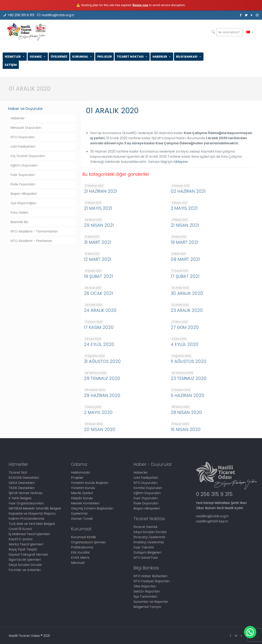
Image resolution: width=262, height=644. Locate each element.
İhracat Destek (146, 527)
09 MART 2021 (185, 259)
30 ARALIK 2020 (187, 293)
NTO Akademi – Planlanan (31, 241)
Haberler (18, 118)
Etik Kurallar (81, 552)
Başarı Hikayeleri (24, 194)
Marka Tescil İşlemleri (26, 544)
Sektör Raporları (147, 591)
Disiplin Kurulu (82, 498)
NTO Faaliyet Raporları (152, 581)
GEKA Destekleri (22, 483)
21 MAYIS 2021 (98, 208)
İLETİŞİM (11, 65)
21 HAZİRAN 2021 (101, 191)
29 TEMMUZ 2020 (102, 378)
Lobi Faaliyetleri (23, 146)
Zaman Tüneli (82, 519)
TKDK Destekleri (21, 488)
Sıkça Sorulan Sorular (25, 565)
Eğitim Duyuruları (24, 165)
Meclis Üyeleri (82, 493)
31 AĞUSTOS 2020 (102, 361)
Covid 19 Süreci (20, 529)
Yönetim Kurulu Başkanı (90, 483)
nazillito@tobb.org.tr (58, 15)
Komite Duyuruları (148, 488)
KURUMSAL (82, 57)
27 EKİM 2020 (185, 327)
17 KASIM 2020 (99, 327)
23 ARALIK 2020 (187, 310)
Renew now (140, 5)
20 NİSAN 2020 (100, 429)
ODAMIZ (38, 57)
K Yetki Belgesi (20, 498)
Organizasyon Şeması (88, 542)
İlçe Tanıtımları (145, 597)
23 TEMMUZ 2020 (189, 378)
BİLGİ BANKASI (189, 57)
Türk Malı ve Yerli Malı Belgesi (32, 524)
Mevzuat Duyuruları (26, 128)
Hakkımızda (80, 472)
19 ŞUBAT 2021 (98, 276)
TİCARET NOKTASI (132, 57)
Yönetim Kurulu (83, 488)
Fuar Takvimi (144, 547)
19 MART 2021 (184, 242)
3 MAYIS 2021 (184, 208)
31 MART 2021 (97, 242)
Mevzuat (78, 563)
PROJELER (104, 57)
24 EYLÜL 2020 (99, 344)
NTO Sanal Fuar (146, 558)
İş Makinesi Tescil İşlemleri (29, 534)
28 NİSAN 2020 (186, 412)
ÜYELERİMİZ (59, 57)
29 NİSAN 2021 (99, 225)
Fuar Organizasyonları (26, 503)
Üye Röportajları (23, 203)
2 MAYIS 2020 (98, 412)
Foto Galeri (19, 213)
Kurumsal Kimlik (84, 537)
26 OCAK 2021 (98, 293)
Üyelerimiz (79, 513)
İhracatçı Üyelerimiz (149, 537)
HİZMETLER (15, 57)
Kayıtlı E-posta (20, 539)
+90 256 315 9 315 (21, 15)
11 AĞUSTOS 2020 (189, 361)
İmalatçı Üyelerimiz (149, 542)
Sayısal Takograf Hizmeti (28, 555)
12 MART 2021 (98, 259)
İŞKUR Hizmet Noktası (26, 493)
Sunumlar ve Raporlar (151, 602)
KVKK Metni (80, 558)
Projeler (77, 478)
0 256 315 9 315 (214, 494)
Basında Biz (19, 222)
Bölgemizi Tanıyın (147, 607)
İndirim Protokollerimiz (27, 519)
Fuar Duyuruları (23, 175)
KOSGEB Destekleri (24, 478)
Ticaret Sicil (18, 472)
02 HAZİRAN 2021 (188, 191)
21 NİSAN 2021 (185, 225)
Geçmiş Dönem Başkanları (92, 508)
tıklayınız (181, 162)
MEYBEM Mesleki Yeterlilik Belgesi (35, 508)
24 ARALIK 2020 (100, 310)
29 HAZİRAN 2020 (102, 395)
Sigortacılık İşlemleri (25, 560)
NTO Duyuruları (23, 137)
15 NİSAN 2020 (186, 429)
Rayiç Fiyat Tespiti (23, 549)
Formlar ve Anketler (25, 570)
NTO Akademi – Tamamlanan (34, 231)
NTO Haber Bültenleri (150, 576)
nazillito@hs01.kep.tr (212, 521)
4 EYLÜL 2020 (185, 344)
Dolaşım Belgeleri (147, 552)
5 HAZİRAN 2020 (187, 395)
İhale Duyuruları (23, 184)
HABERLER (162, 57)
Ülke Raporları (145, 586)
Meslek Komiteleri (85, 503)
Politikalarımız (82, 547)
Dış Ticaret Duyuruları (28, 156)
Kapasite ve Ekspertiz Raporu (32, 513)
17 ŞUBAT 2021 (185, 276)
